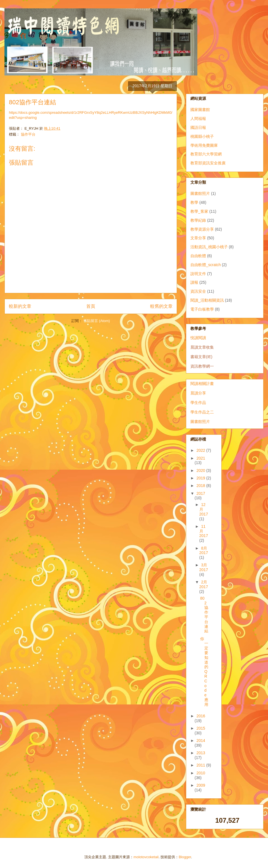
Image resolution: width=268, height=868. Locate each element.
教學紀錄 (198, 220)
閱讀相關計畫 (202, 384)
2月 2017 (204, 584)
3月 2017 (204, 567)
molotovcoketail (146, 857)
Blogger (185, 857)
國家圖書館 (200, 110)
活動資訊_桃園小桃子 (209, 247)
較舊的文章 (161, 306)
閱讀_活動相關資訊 (207, 300)
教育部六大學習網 (206, 154)
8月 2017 (204, 551)
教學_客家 (199, 211)
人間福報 (198, 119)
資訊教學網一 (202, 366)
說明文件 (198, 274)
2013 (201, 753)
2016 (201, 716)
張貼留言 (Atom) (97, 321)
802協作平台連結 (204, 615)
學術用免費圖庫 (204, 145)
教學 (194, 202)
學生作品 (198, 403)
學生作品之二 (202, 412)
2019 (201, 478)
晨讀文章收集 (202, 347)
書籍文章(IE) (201, 357)
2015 (201, 728)
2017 (201, 493)
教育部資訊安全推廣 (208, 163)
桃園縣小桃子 (202, 136)
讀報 (194, 282)
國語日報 (198, 127)
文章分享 (198, 238)
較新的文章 (20, 306)
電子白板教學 (202, 309)
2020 (201, 470)
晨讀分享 (198, 393)
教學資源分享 (202, 229)
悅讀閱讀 (198, 338)
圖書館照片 (200, 193)
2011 (201, 765)
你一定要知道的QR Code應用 (204, 672)
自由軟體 (198, 256)
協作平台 (28, 134)
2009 (201, 785)
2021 (201, 458)
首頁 (91, 306)
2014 (201, 741)
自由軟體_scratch (206, 265)
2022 (201, 450)
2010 (201, 773)
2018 (201, 486)
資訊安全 (198, 291)
